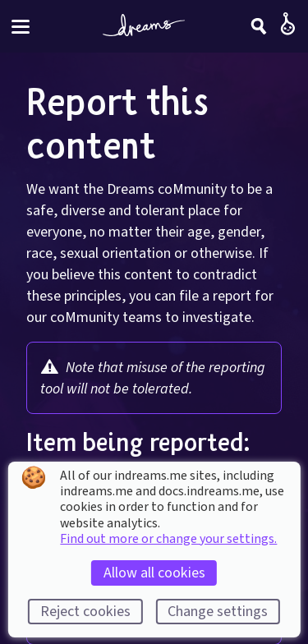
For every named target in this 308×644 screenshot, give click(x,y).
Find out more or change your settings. (168, 539)
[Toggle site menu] (21, 27)
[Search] (259, 26)
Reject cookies (85, 612)
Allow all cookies (154, 573)
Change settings (218, 612)
